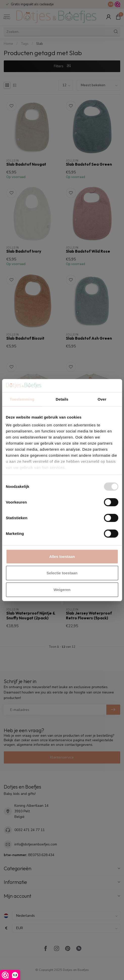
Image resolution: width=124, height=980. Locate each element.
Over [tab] (102, 399)
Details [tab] (62, 399)
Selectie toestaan (62, 573)
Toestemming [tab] (22, 399)
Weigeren (62, 590)
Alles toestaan (62, 557)
